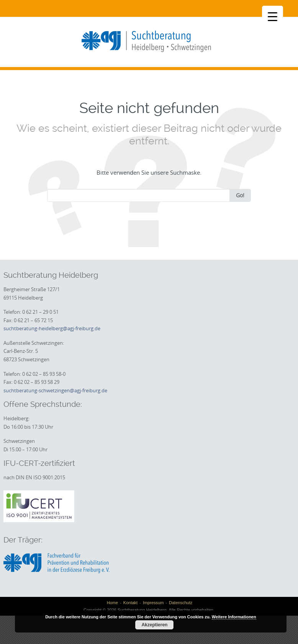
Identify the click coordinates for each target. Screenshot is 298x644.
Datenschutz (181, 603)
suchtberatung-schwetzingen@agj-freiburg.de (55, 390)
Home (112, 603)
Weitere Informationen (234, 617)
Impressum (153, 603)
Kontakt (130, 603)
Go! (240, 195)
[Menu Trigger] (273, 16)
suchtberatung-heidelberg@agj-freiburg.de (52, 328)
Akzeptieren (154, 625)
